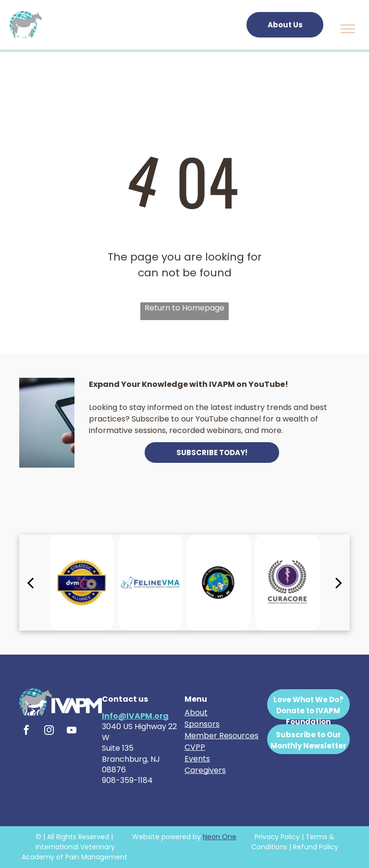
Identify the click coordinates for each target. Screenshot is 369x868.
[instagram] (49, 731)
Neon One (220, 837)
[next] (339, 583)
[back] (30, 583)
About (196, 713)
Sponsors (202, 724)
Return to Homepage (184, 308)
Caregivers (205, 770)
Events (197, 759)
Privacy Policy (277, 837)
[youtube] (72, 731)
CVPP (195, 747)
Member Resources (221, 736)
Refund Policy (316, 847)
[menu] (348, 29)
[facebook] (26, 731)
